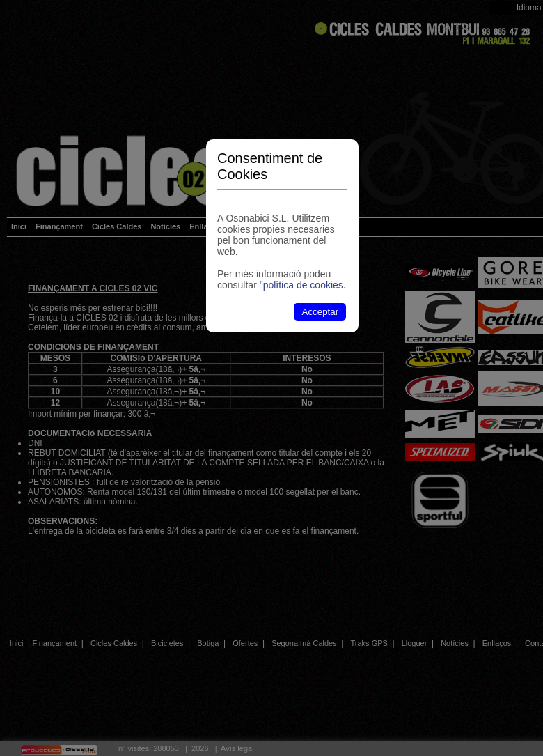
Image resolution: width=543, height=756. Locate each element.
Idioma (529, 8)
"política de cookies (301, 285)
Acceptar (321, 312)
